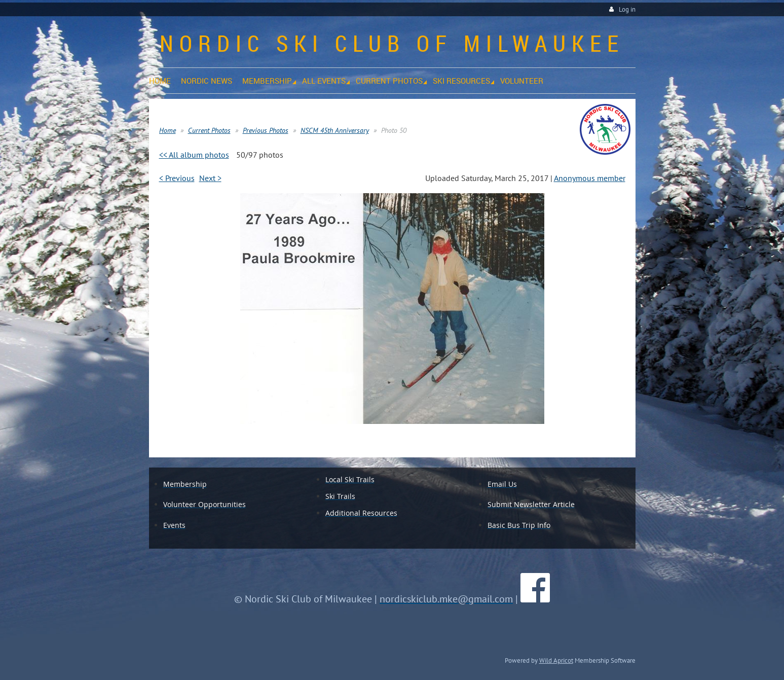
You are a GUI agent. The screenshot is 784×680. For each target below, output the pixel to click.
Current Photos (209, 130)
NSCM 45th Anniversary (335, 130)
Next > (210, 178)
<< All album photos (194, 155)
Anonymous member (590, 178)
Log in (627, 9)
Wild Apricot (556, 660)
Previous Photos (266, 130)
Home (167, 130)
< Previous (177, 178)
